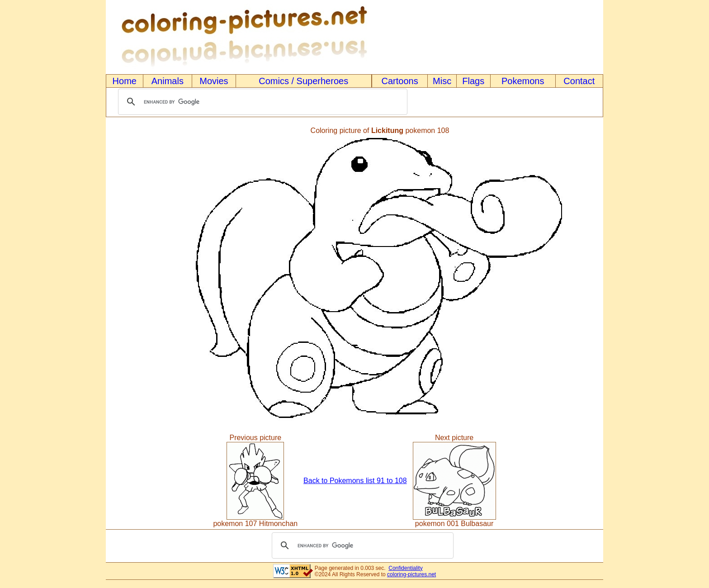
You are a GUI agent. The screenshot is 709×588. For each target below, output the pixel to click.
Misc (442, 81)
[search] (261, 102)
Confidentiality (405, 568)
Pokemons (523, 81)
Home (125, 81)
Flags (473, 81)
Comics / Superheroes (303, 81)
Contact (579, 81)
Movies (214, 81)
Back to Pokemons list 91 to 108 (355, 481)
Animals (168, 81)
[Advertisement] (137, 275)
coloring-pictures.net (411, 574)
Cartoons (400, 81)
